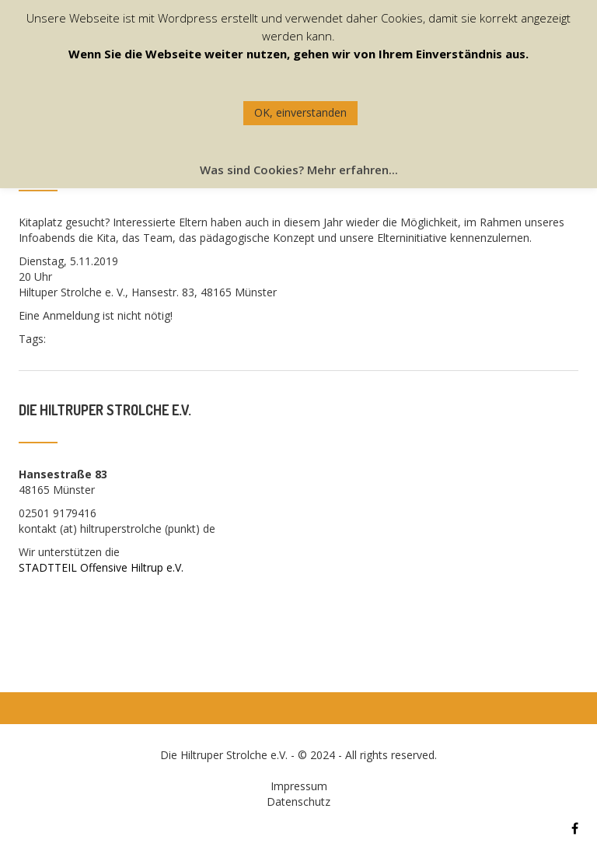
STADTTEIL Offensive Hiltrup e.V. (101, 567)
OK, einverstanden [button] (300, 112)
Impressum (299, 786)
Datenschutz (298, 801)
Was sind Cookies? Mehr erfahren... (299, 170)
